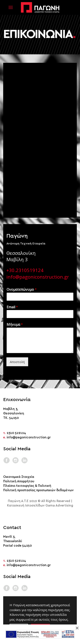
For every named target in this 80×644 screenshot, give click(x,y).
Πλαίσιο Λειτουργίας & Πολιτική (27, 486)
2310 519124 (16, 433)
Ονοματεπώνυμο (22, 290)
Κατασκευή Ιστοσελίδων (26, 506)
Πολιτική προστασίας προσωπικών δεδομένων (38, 490)
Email (12, 307)
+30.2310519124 (25, 270)
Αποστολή (17, 362)
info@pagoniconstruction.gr (38, 277)
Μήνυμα (15, 325)
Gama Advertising (59, 506)
